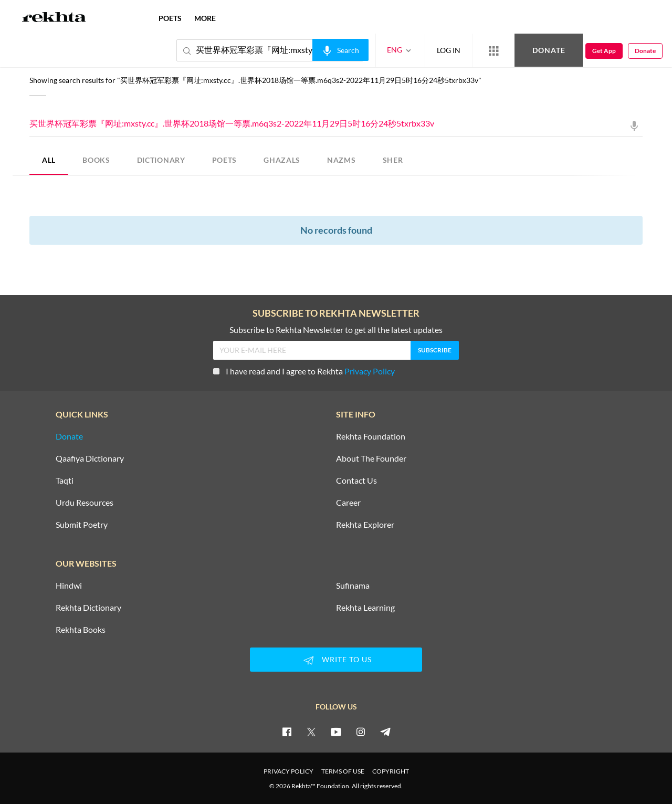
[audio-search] (340, 50)
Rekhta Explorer (365, 525)
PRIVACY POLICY (288, 771)
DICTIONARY (161, 160)
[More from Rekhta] (493, 50)
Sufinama (353, 586)
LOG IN (449, 50)
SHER (393, 160)
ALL (49, 160)
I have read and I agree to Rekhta (304, 371)
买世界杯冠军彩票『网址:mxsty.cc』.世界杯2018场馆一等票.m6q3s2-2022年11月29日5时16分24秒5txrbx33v (336, 124)
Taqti (65, 481)
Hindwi (69, 586)
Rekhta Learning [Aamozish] (365, 608)
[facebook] (287, 732)
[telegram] (385, 732)
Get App (604, 51)
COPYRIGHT (391, 771)
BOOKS (96, 160)
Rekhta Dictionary (88, 608)
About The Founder (371, 458)
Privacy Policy (370, 371)
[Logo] (54, 18)
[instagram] (361, 732)
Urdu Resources (85, 503)
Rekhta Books (81, 630)
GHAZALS (282, 160)
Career (348, 503)
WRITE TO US (336, 660)
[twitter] (311, 732)
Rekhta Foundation (371, 436)
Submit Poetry (82, 525)
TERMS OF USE (343, 771)
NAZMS (342, 160)
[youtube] (336, 732)
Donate (549, 50)
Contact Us (356, 481)
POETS (225, 160)
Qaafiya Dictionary (90, 458)
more (205, 18)
